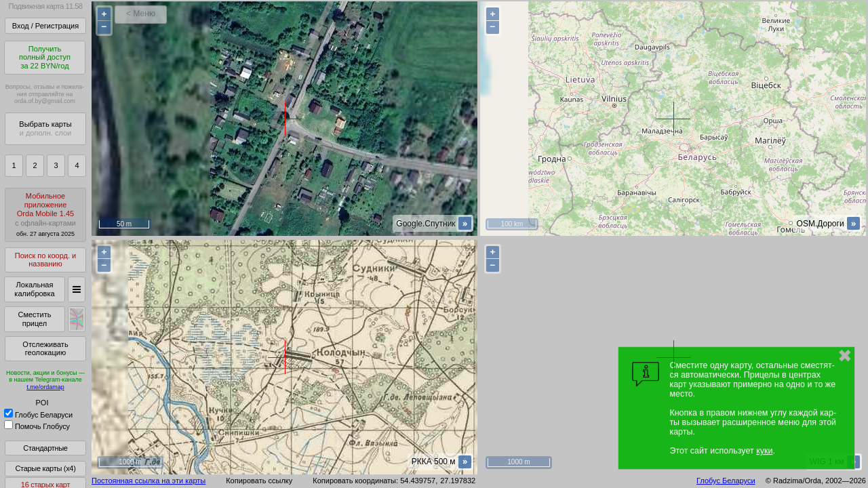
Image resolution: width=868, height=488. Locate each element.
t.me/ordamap (45, 387)
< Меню (141, 14)
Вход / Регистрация (45, 26)
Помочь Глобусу (37, 426)
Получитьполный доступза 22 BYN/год (45, 57)
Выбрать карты (45, 128)
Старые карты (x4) (45, 468)
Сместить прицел (34, 319)
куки (764, 451)
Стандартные (45, 448)
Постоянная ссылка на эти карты (149, 481)
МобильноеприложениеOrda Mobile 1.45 (45, 215)
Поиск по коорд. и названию (45, 260)
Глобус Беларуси (38, 415)
